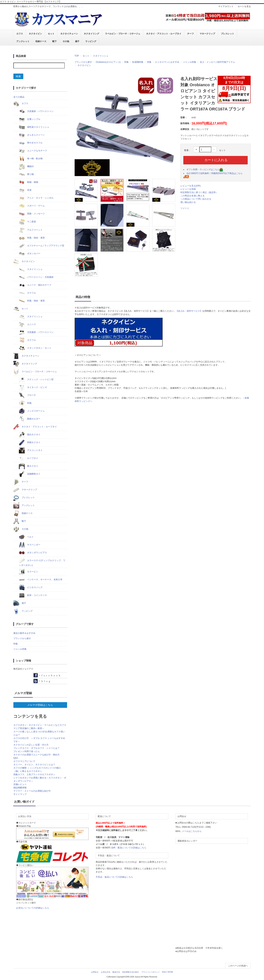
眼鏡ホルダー (30, 419)
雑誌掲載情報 (20, 788)
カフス (20, 34)
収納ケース (41, 41)
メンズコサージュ (32, 411)
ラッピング (91, 41)
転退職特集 (138, 62)
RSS (164, 972)
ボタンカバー (30, 254)
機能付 (26, 167)
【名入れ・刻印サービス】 (189, 311)
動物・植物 (29, 182)
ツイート (185, 208)
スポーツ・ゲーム (32, 206)
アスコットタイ (31, 450)
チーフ (190, 34)
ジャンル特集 (190, 62)
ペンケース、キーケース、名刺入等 (41, 580)
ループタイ (29, 458)
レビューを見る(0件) (191, 186)
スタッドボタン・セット (35, 348)
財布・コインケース (33, 595)
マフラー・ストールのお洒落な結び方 (32, 791)
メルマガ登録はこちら (40, 705)
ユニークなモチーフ (33, 151)
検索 (18, 76)
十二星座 (27, 222)
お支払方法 (106, 972)
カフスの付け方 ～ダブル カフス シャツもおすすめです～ (39, 740)
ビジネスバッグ (31, 588)
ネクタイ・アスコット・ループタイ (164, 34)
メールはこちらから (192, 831)
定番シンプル (30, 119)
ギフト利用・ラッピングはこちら (205, 169)
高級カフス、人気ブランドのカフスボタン (34, 774)
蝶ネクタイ (29, 466)
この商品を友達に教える (192, 196)
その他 (66, 41)
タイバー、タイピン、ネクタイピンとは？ (34, 765)
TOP (77, 56)
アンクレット (23, 41)
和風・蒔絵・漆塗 (32, 238)
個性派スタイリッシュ (34, 127)
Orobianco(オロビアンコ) (108, 62)
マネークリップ (207, 34)
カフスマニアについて (24, 761)
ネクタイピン (35, 34)
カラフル (27, 293)
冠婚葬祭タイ (30, 474)
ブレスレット (228, 34)
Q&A (16, 758)
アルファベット (31, 230)
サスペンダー (30, 545)
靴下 (54, 41)
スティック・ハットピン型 (36, 380)
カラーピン (29, 572)
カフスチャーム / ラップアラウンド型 (42, 246)
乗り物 (26, 174)
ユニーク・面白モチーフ (35, 285)
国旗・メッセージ (32, 214)
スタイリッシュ (101, 56)
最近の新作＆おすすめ (24, 633)
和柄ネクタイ (30, 443)
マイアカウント (226, 6)
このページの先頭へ (238, 966)
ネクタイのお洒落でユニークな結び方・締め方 (36, 755)
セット (51, 34)
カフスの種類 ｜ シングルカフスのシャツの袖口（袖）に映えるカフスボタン (37, 770)
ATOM (170, 972)
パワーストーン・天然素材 (36, 277)
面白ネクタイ (30, 435)
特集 (126, 62)
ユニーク (27, 325)
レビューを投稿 (188, 189)
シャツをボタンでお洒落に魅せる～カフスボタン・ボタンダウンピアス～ (40, 779)
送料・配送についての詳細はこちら (129, 848)
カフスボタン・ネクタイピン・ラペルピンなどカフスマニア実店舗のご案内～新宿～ (40, 727)
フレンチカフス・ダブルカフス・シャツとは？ (36, 748)
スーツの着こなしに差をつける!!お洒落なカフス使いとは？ (39, 733)
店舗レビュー (20, 784)
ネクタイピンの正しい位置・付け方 (31, 745)
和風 (25, 403)
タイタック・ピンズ (33, 387)
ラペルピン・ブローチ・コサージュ (123, 34)
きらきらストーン (32, 135)
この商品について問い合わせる (196, 199)
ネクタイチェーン (69, 34)
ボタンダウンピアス (33, 553)
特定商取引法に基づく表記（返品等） (199, 192)
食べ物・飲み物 (31, 159)
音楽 (25, 190)
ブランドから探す (83, 62)
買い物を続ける (188, 202)
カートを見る (244, 6)
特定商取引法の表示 (131, 972)
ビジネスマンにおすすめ (167, 62)
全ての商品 (19, 97)
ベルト (26, 537)
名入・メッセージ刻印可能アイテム (217, 62)
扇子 (77, 41)
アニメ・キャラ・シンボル (36, 198)
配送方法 (116, 972)
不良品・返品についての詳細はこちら (114, 877)
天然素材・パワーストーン (36, 111)
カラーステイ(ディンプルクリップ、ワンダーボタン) (42, 562)
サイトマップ (20, 794)
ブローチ (27, 395)
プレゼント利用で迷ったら (27, 751)
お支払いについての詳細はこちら (33, 908)
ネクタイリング (91, 34)
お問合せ (95, 972)
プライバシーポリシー (151, 972)
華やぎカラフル (31, 143)
